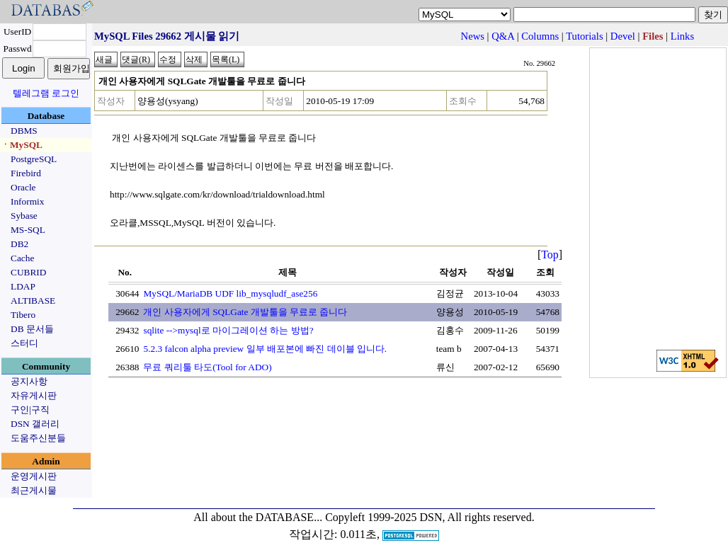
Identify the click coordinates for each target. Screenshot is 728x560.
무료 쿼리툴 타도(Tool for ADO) (207, 367)
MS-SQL (28, 230)
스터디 (24, 343)
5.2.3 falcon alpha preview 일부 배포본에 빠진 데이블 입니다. (265, 349)
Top (550, 255)
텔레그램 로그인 (46, 93)
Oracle (23, 187)
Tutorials (584, 36)
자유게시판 (34, 395)
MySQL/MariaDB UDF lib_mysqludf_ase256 (230, 293)
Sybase (24, 216)
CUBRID (28, 272)
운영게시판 (34, 476)
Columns (540, 36)
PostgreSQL (34, 159)
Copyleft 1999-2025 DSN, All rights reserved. (430, 517)
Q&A (503, 36)
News (473, 36)
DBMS (24, 131)
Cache (22, 258)
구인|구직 (30, 410)
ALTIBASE (33, 301)
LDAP (23, 286)
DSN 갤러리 (35, 424)
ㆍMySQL (22, 145)
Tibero (23, 315)
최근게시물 (34, 490)
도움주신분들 (38, 438)
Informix (27, 201)
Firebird (26, 173)
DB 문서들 (32, 329)
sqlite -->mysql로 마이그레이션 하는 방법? (228, 330)
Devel (623, 36)
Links (682, 36)
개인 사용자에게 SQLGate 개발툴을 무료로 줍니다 (245, 312)
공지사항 (29, 381)
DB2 (19, 244)
